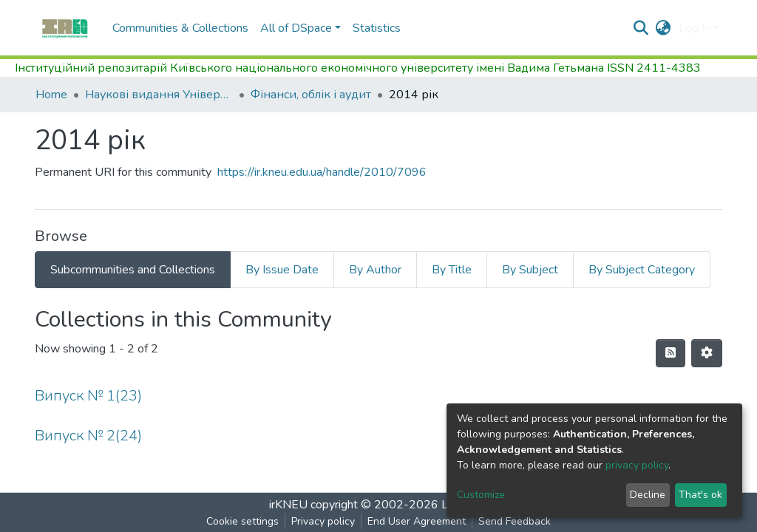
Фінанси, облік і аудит (311, 95)
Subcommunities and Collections (133, 270)
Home (51, 95)
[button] (663, 28)
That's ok (700, 495)
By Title (452, 270)
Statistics (377, 28)
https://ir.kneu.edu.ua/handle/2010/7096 (322, 172)
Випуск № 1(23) (88, 396)
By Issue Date (282, 270)
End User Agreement (417, 521)
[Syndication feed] (671, 353)
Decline (648, 495)
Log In (695, 28)
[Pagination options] (707, 353)
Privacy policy (323, 521)
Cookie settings (242, 521)
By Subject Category (642, 270)
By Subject (530, 270)
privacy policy (637, 465)
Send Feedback (515, 521)
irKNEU (288, 505)
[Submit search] (641, 28)
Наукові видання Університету (159, 95)
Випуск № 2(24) (88, 436)
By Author (375, 270)
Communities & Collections (180, 28)
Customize (481, 495)
